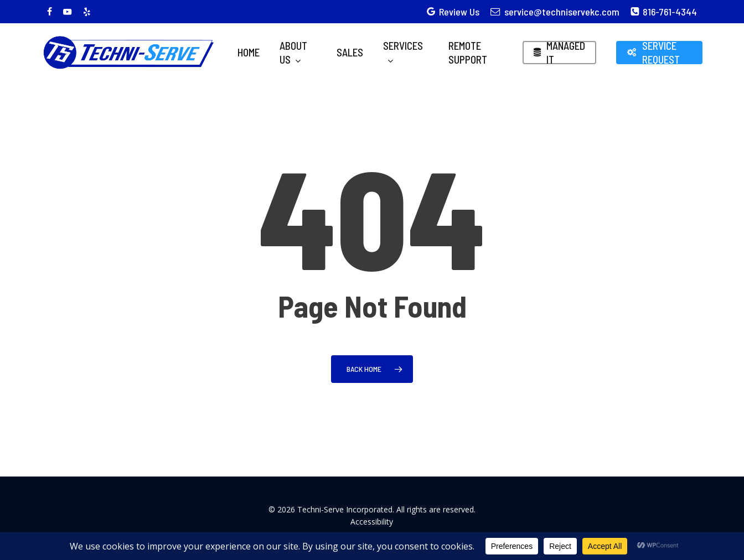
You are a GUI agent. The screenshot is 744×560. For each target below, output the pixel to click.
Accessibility (372, 522)
